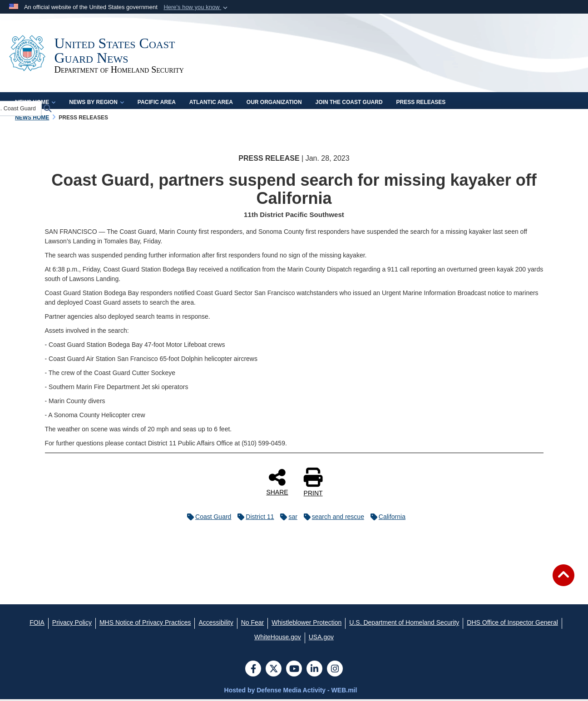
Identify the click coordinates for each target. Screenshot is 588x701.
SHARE (277, 484)
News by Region (96, 104)
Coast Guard (207, 518)
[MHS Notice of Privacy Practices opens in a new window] (145, 624)
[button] (196, 7)
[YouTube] (294, 671)
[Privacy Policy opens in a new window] (72, 624)
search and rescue (332, 518)
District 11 (253, 518)
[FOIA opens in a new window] (37, 624)
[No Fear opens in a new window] (253, 624)
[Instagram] (335, 671)
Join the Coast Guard (349, 104)
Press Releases (421, 104)
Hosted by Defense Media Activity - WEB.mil (291, 692)
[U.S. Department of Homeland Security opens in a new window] (404, 624)
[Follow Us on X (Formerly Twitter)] (274, 671)
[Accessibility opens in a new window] (216, 624)
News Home (35, 104)
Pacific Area (157, 104)
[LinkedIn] (314, 671)
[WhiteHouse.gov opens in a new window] (278, 639)
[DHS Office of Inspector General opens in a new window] (512, 624)
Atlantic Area (211, 104)
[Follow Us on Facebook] (253, 671)
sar (286, 518)
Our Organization (274, 104)
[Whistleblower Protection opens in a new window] (306, 624)
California (386, 518)
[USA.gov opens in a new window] (321, 639)
